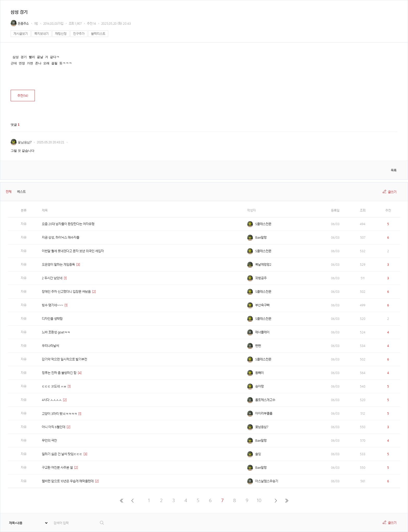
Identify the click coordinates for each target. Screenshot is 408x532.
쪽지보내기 (42, 34)
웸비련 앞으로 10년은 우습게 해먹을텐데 (68, 481)
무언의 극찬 (49, 441)
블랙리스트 (98, 34)
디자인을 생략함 (52, 319)
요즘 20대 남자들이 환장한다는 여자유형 (68, 224)
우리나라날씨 (50, 346)
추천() (23, 96)
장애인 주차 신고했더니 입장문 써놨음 (66, 292)
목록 (394, 170)
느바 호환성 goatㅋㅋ (56, 332)
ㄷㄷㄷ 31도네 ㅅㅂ (54, 386)
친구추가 (79, 34)
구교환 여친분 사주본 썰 (57, 468)
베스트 (21, 192)
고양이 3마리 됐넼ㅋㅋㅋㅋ (59, 414)
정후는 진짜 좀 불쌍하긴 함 (59, 373)
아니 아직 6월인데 (54, 427)
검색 (102, 523)
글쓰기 (392, 192)
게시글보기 (21, 34)
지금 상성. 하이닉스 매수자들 (61, 237)
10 (259, 500)
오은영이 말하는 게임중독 (58, 265)
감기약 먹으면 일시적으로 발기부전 (65, 359)
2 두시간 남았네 (52, 278)
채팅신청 (61, 34)
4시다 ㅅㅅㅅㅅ (52, 400)
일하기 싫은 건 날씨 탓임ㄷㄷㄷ (62, 454)
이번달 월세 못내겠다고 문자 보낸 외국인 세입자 (73, 251)
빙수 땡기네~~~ (53, 305)
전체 (9, 192)
